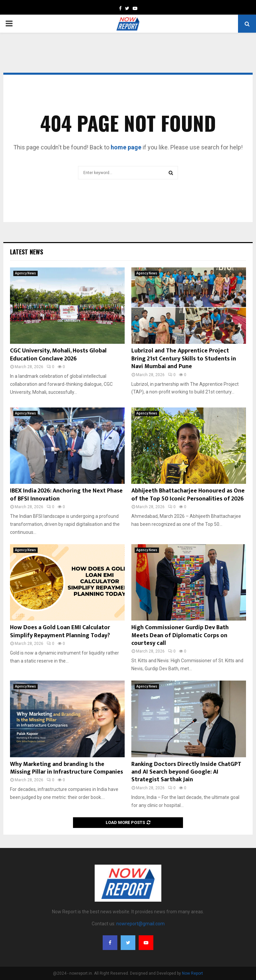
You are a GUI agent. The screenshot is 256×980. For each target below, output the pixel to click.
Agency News (25, 273)
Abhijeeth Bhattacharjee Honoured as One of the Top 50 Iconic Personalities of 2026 (188, 495)
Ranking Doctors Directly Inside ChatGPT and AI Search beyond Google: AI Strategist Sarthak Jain (186, 772)
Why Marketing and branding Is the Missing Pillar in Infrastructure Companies (66, 768)
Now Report (192, 973)
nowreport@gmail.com (140, 924)
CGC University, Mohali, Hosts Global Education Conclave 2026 (58, 355)
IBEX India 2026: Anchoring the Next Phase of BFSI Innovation (66, 495)
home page (126, 147)
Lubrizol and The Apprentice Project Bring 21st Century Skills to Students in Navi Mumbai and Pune (184, 359)
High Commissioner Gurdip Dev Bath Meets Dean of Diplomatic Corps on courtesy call (180, 635)
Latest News (26, 252)
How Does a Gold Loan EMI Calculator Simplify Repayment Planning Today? (60, 631)
